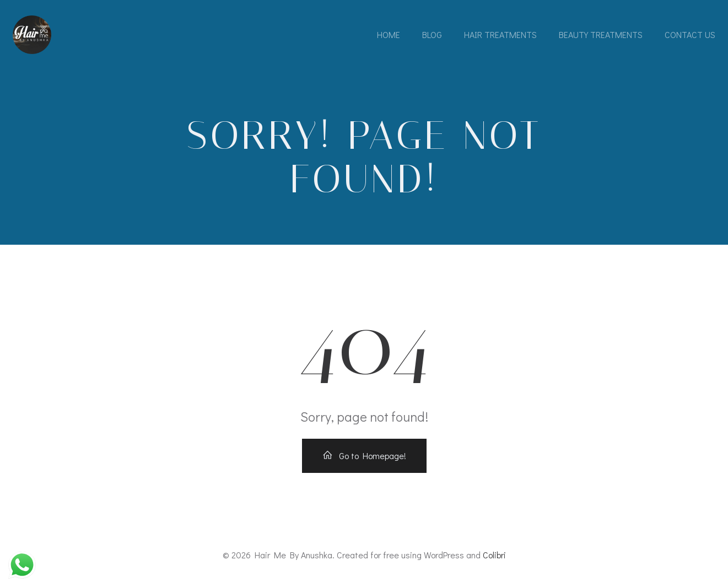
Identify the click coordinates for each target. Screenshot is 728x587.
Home (389, 34)
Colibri (494, 555)
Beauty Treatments (601, 34)
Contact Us (690, 34)
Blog (432, 34)
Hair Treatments (500, 34)
